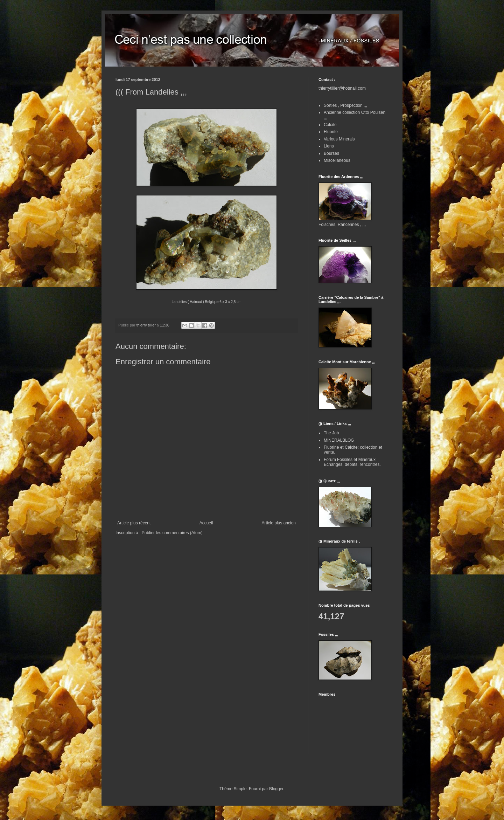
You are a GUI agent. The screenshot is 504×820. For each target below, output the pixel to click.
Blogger (276, 789)
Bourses (331, 153)
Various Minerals (339, 139)
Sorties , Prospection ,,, (345, 105)
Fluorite (331, 132)
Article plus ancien (279, 523)
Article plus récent (134, 523)
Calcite (330, 125)
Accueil (206, 523)
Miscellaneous (337, 160)
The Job (331, 433)
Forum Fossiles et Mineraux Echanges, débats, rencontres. (352, 462)
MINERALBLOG (339, 440)
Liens (329, 146)
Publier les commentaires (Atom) (172, 533)
